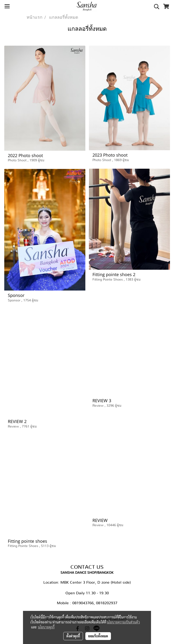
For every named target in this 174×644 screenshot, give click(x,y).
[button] (155, 7)
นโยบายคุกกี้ (46, 627)
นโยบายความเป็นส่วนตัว (123, 622)
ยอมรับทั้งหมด (98, 636)
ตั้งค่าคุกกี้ (73, 636)
